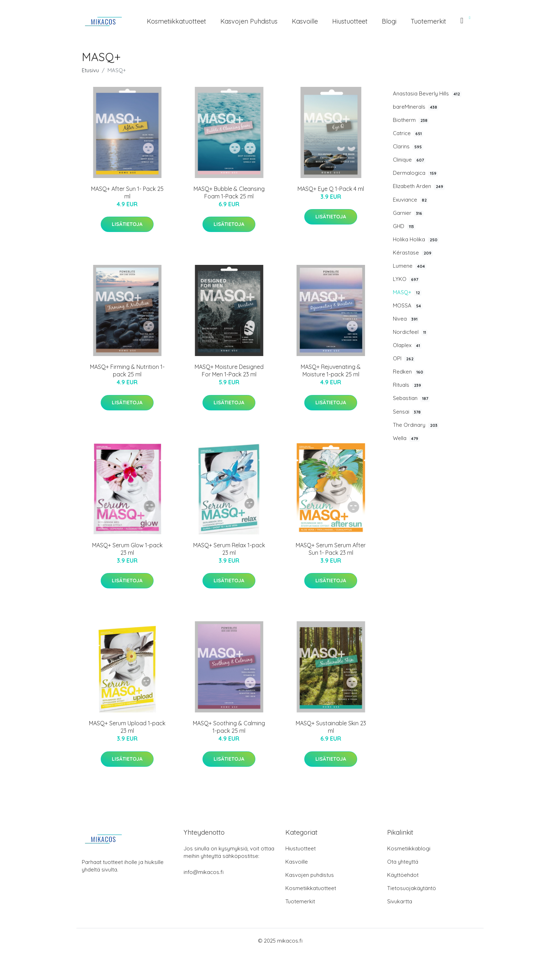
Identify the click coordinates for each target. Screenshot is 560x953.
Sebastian (411, 398)
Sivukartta (400, 901)
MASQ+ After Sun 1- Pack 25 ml (127, 192)
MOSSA (408, 306)
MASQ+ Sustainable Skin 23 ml (331, 727)
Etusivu (90, 70)
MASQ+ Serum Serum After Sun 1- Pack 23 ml (331, 549)
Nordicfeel (410, 332)
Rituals (408, 385)
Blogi (389, 21)
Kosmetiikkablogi (409, 848)
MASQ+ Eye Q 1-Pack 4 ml (331, 189)
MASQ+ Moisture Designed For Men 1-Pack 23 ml (229, 371)
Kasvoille (305, 21)
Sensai (407, 412)
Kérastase (413, 253)
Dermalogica (415, 173)
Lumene (410, 266)
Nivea (406, 319)
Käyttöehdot (403, 875)
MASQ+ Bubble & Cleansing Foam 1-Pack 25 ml (229, 192)
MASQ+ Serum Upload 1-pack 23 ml (127, 727)
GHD (404, 226)
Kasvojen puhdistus (249, 21)
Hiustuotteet (350, 21)
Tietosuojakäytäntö (412, 888)
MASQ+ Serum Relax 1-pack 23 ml (229, 549)
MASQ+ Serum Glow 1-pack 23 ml (127, 549)
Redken (409, 372)
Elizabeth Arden (419, 186)
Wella (406, 438)
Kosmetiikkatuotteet (176, 21)
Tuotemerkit (428, 21)
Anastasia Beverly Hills (427, 94)
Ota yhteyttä (403, 862)
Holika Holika (416, 240)
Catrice (408, 133)
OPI (404, 359)
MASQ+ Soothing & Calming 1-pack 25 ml (229, 727)
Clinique (409, 160)
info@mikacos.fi (204, 872)
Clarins (408, 147)
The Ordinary (416, 425)
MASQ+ (407, 292)
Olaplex (407, 345)
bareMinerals (416, 107)
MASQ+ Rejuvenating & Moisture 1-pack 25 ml (331, 371)
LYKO (406, 279)
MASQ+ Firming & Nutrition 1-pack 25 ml (127, 371)
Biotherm (411, 120)
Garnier (408, 213)
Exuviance (411, 200)
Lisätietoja (127, 224)
